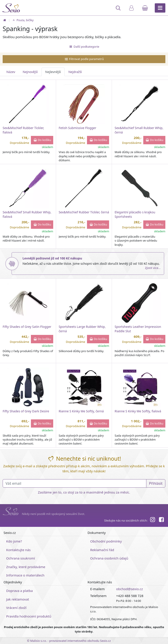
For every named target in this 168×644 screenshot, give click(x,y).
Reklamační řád (102, 550)
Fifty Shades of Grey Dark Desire (26, 411)
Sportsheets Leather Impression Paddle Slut (138, 329)
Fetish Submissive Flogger (77, 128)
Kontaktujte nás (18, 550)
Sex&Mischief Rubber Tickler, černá (84, 212)
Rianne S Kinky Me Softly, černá (81, 411)
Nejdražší (75, 72)
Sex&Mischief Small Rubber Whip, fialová (27, 214)
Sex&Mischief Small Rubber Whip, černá (139, 130)
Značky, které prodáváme (26, 567)
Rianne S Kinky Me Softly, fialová (138, 411)
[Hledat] (118, 10)
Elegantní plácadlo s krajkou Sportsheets (135, 214)
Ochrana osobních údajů (109, 558)
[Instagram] (152, 520)
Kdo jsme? (14, 541)
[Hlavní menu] (160, 8)
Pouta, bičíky (23, 20)
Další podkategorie (84, 47)
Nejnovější (30, 72)
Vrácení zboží (16, 608)
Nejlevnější (53, 72)
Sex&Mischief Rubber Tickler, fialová (23, 130)
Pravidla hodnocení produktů (29, 616)
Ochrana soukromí (21, 558)
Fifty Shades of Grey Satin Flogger (27, 327)
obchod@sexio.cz (129, 589)
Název (11, 72)
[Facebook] (161, 520)
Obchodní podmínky (106, 541)
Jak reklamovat (18, 599)
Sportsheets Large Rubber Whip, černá (82, 329)
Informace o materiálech (25, 575)
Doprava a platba (19, 591)
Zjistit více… (153, 268)
